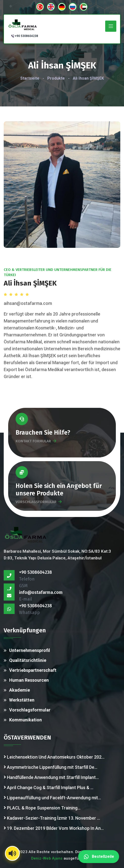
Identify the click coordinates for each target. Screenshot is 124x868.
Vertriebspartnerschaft (33, 670)
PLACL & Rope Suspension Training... (42, 807)
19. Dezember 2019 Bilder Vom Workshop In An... (54, 828)
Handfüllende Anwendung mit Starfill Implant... (51, 777)
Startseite (30, 78)
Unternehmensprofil (30, 650)
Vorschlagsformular (30, 710)
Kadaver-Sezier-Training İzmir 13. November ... (52, 818)
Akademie (20, 690)
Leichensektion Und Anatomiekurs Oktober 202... (54, 757)
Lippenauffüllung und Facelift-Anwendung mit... (52, 797)
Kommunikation (25, 720)
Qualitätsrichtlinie (28, 660)
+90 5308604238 (26, 36)
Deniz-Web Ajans (47, 858)
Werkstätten (22, 700)
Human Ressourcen (29, 680)
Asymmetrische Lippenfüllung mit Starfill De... (50, 767)
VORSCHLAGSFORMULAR (39, 502)
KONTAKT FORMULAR (36, 441)
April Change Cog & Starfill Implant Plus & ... (49, 787)
